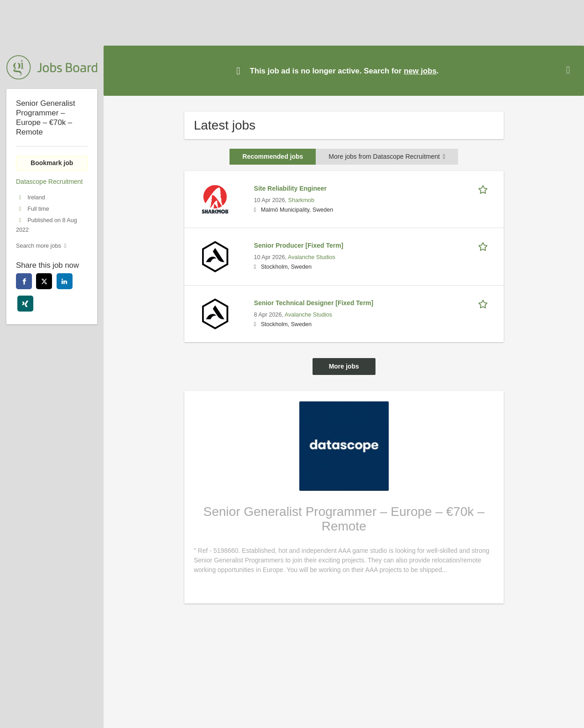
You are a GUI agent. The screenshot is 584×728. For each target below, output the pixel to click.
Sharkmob (301, 200)
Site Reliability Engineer (291, 188)
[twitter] (44, 281)
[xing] (25, 304)
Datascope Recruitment (49, 182)
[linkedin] (65, 281)
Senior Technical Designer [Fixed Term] (314, 303)
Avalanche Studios (312, 257)
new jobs (420, 71)
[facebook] (24, 281)
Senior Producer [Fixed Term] (299, 245)
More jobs (344, 366)
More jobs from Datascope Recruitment (387, 156)
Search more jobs (39, 246)
